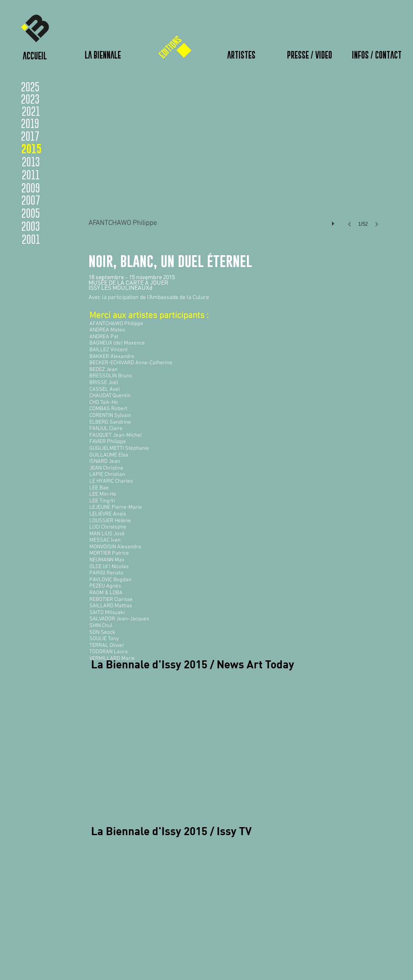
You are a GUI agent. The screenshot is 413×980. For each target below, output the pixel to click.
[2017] (45, 136)
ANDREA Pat (104, 337)
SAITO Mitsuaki (107, 613)
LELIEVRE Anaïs (108, 514)
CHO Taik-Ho (104, 403)
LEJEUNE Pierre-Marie (116, 507)
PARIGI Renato (106, 573)
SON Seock (102, 633)
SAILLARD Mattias (111, 606)
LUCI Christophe (108, 527)
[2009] (31, 188)
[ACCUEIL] (35, 56)
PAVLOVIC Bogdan (110, 580)
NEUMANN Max (107, 560)
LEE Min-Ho (103, 494)
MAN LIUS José (107, 534)
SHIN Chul (101, 626)
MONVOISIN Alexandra (115, 547)
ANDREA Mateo (107, 330)
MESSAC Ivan (105, 540)
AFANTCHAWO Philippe (116, 324)
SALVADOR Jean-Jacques (119, 619)
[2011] (31, 175)
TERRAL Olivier (107, 646)
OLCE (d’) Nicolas (109, 567)
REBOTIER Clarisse (111, 600)
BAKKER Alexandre (112, 357)
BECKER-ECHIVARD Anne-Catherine (131, 363)
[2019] (45, 123)
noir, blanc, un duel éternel (172, 260)
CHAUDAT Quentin (110, 396)
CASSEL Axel (105, 390)
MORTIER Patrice (109, 553)
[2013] (31, 162)
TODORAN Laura (109, 652)
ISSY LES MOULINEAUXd (121, 288)
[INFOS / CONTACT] (377, 55)
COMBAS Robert (108, 409)
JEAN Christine (106, 468)
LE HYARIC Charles (111, 481)
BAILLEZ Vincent (109, 350)
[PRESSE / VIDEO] (309, 55)
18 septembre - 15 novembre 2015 (132, 277)
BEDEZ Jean (103, 370)
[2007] (31, 200)
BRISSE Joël (104, 383)
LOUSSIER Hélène (110, 521)
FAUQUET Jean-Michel (115, 435)
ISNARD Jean (105, 462)
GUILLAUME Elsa (109, 455)
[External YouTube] (192, 736)
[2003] (31, 226)
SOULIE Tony (104, 639)
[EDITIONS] (170, 47)
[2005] (31, 213)
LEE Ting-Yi (102, 501)
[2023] (45, 99)
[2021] (31, 111)
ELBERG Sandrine (110, 422)
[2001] (31, 239)
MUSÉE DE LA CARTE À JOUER (128, 283)
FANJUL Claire (106, 429)
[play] (334, 222)
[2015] (31, 149)
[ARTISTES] (241, 55)
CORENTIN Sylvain (110, 416)
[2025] (31, 87)
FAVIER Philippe (108, 442)
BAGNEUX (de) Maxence (117, 343)
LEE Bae (99, 488)
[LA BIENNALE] (103, 55)
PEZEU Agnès (105, 586)
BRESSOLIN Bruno (111, 376)
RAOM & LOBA (106, 593)
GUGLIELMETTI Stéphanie (119, 449)
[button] (236, 162)
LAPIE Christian (107, 475)
